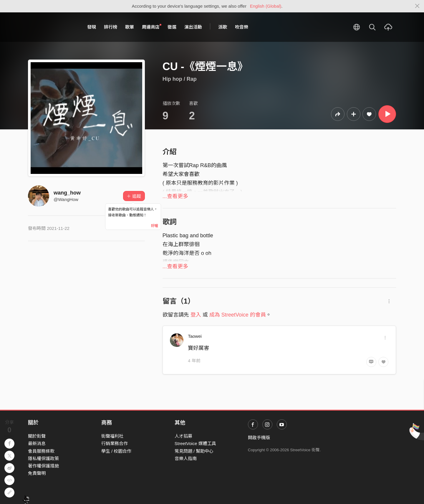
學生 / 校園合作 (116, 451)
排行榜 (111, 27)
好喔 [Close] (155, 226)
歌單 (130, 27)
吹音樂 (242, 27)
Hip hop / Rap (180, 79)
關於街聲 (37, 436)
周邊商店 (152, 27)
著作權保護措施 (43, 466)
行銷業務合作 (115, 443)
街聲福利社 (112, 436)
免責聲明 (37, 473)
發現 (92, 27)
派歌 (223, 27)
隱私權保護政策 (43, 458)
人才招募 (183, 436)
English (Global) (266, 6)
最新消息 (37, 443)
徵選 (172, 27)
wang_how (67, 193)
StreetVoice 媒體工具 (195, 443)
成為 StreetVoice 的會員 (238, 315)
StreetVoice (52, 27)
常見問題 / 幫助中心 (194, 451)
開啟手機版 (259, 438)
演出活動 (193, 27)
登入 (196, 315)
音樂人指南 (186, 458)
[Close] (417, 6)
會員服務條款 (41, 451)
